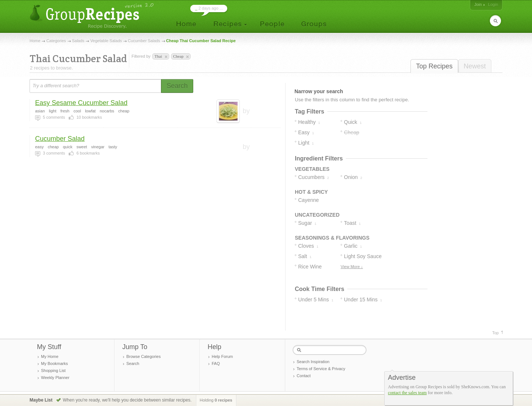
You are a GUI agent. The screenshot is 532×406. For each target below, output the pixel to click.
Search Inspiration (313, 362)
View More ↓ (352, 267)
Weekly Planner (55, 378)
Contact (304, 376)
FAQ (216, 363)
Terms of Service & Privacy (321, 369)
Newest (475, 66)
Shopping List (53, 371)
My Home (50, 356)
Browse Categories (144, 356)
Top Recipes (434, 66)
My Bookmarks (54, 363)
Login (493, 4)
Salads (78, 41)
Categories (56, 41)
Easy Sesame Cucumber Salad (81, 103)
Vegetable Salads (106, 41)
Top (495, 333)
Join (478, 4)
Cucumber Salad (60, 139)
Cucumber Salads (144, 41)
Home (35, 41)
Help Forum (222, 356)
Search (133, 363)
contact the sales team (407, 393)
